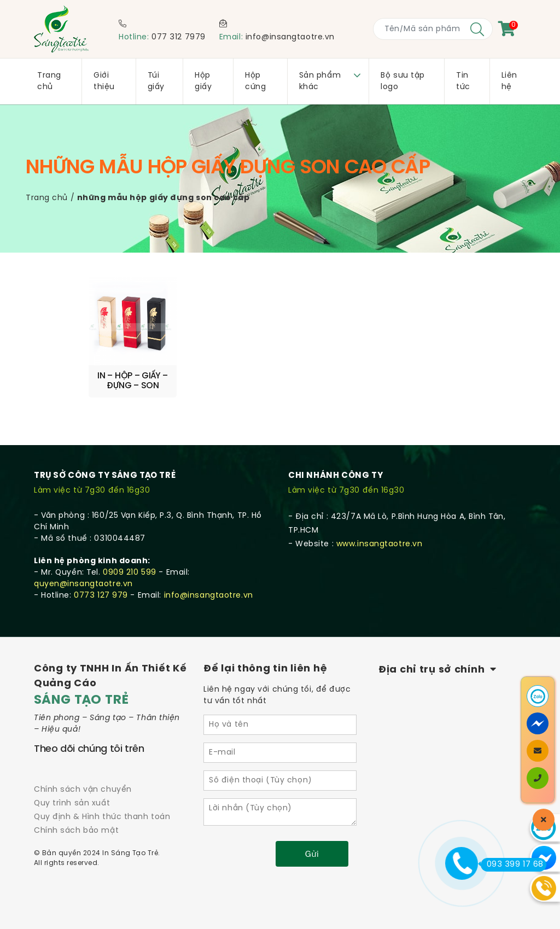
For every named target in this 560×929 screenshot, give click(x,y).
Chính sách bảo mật (76, 828)
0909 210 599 (130, 569)
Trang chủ (47, 198)
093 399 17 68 (512, 864)
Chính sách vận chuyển (83, 786)
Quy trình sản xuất (72, 800)
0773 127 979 (101, 592)
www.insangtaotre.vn (380, 541)
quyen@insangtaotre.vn (83, 580)
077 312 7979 (179, 37)
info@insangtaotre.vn (290, 37)
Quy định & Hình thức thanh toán (102, 813)
